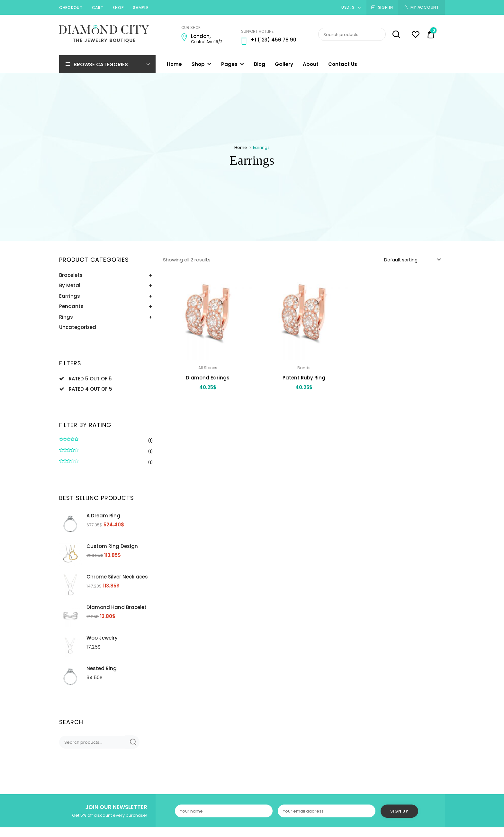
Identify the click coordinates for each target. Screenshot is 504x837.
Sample (141, 8)
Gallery (284, 64)
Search (394, 34)
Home (174, 64)
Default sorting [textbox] (401, 260)
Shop (118, 8)
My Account (425, 7)
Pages (229, 64)
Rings (66, 317)
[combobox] (412, 259)
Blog (260, 64)
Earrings (70, 296)
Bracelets (71, 275)
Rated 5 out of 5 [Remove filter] (90, 379)
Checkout (71, 8)
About (311, 64)
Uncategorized (78, 327)
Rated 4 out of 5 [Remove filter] (90, 389)
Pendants (71, 306)
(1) (106, 441)
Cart (98, 8)
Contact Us (343, 64)
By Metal (70, 285)
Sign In (386, 7)
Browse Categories (101, 64)
